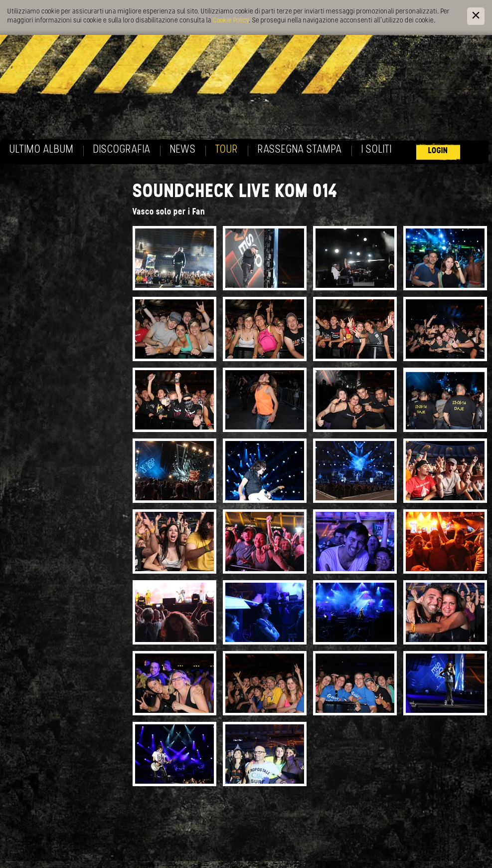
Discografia (122, 150)
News (183, 150)
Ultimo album (42, 150)
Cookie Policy (231, 21)
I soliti (377, 150)
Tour (227, 150)
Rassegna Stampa (300, 150)
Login (438, 151)
